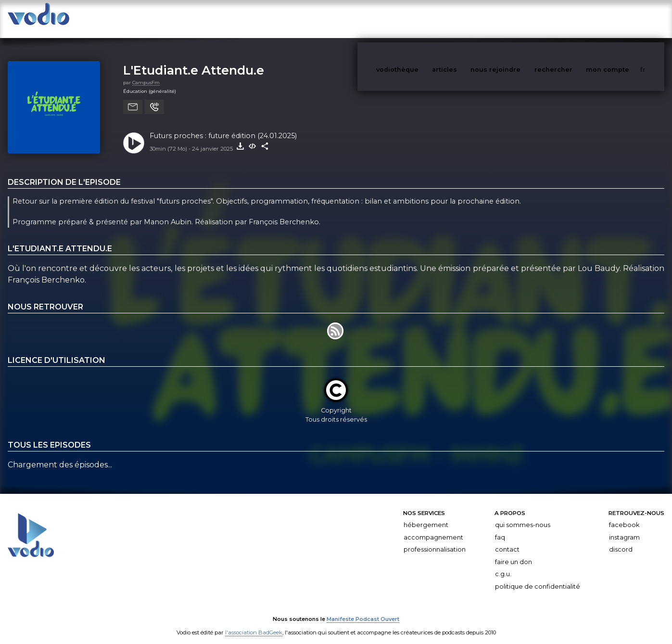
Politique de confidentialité (538, 577)
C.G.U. (503, 564)
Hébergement (426, 515)
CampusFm (146, 73)
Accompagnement (433, 528)
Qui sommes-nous (523, 515)
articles (466, 19)
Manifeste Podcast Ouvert (363, 609)
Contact (507, 540)
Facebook (624, 515)
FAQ (500, 528)
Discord (621, 540)
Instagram (624, 528)
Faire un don (514, 552)
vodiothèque (420, 19)
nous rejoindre (515, 19)
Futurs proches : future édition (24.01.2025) (223, 126)
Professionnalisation (435, 540)
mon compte (623, 19)
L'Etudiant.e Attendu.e (194, 60)
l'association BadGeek (254, 623)
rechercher (571, 19)
